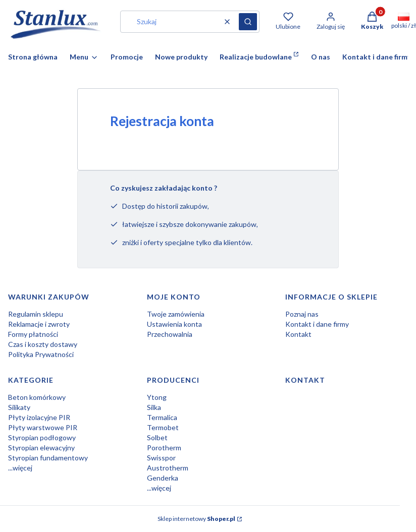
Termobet (163, 427)
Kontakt (298, 334)
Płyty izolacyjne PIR (39, 417)
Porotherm (164, 448)
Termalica (162, 417)
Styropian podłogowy (42, 437)
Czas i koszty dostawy (43, 344)
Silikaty (19, 407)
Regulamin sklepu (36, 314)
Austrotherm (168, 468)
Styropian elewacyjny (41, 448)
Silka (154, 407)
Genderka (163, 478)
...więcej (20, 468)
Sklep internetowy (196, 519)
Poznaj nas (302, 314)
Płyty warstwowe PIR (43, 427)
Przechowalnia (170, 334)
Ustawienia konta (174, 324)
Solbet (157, 437)
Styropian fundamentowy (48, 458)
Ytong (157, 397)
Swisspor (161, 458)
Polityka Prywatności (41, 354)
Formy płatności (33, 334)
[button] (248, 22)
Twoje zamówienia (176, 314)
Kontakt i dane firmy (317, 324)
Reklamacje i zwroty (39, 324)
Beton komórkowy (37, 397)
